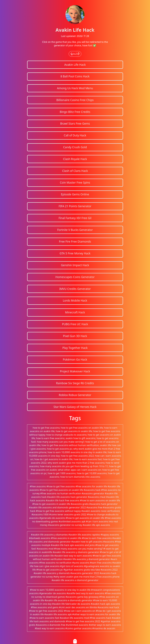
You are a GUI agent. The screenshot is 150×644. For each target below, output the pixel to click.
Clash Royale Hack (75, 159)
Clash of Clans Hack (75, 171)
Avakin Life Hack (75, 65)
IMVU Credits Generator (75, 289)
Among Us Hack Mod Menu (75, 88)
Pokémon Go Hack (75, 359)
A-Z (75, 54)
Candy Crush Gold (75, 147)
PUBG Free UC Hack (75, 324)
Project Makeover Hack (75, 371)
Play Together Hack (75, 348)
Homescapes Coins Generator (75, 277)
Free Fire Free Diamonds (75, 241)
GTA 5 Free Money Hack (75, 253)
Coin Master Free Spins (75, 182)
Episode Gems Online (75, 194)
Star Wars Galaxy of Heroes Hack (75, 407)
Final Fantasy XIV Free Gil (75, 218)
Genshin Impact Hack (75, 265)
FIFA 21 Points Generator (75, 206)
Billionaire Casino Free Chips (75, 100)
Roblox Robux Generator (75, 395)
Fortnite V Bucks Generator (75, 230)
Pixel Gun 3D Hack (75, 336)
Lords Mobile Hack (75, 300)
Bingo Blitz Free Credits (75, 112)
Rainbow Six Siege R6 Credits (75, 383)
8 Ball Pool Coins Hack (75, 76)
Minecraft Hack (75, 312)
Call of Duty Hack (75, 135)
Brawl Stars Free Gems (75, 123)
